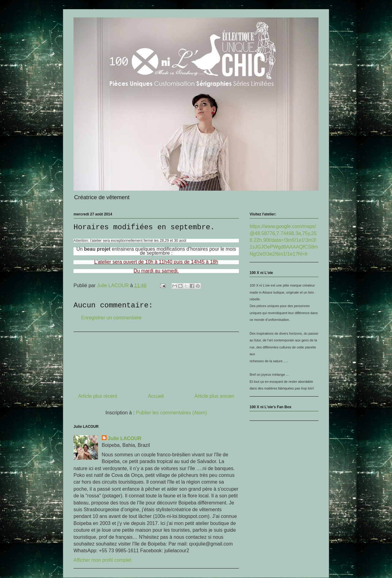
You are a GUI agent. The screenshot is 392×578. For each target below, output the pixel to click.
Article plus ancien (214, 396)
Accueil (156, 396)
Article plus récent (98, 396)
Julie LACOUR (124, 438)
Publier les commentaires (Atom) (171, 413)
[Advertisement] (156, 360)
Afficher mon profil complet (102, 560)
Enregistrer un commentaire (111, 318)
